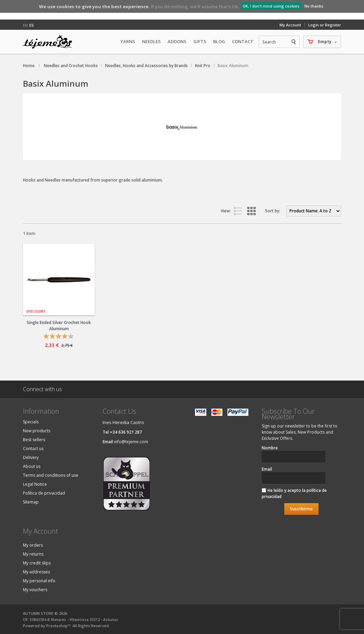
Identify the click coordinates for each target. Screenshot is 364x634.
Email (267, 469)
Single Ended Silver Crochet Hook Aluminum (59, 326)
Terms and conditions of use (51, 475)
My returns (33, 554)
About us (32, 466)
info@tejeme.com (131, 442)
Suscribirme (301, 509)
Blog (219, 41)
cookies (65, 7)
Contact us (33, 449)
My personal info (39, 581)
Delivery (31, 457)
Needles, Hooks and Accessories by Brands (146, 66)
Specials (31, 422)
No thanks (314, 6)
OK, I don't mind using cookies (271, 6)
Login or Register (325, 25)
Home (29, 66)
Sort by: (273, 211)
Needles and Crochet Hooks (71, 66)
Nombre (270, 448)
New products (37, 431)
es (32, 25)
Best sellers (34, 440)
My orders (33, 545)
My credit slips (37, 563)
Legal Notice (35, 484)
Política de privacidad (44, 493)
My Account (290, 25)
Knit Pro (203, 66)
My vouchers (35, 590)
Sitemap (31, 502)
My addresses (36, 572)
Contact (243, 41)
